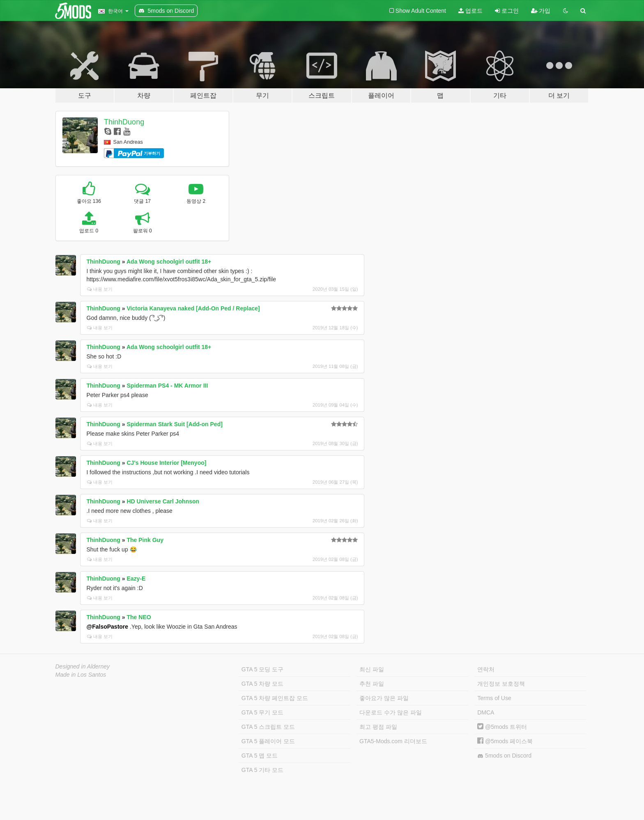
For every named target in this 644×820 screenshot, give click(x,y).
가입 (541, 11)
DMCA (486, 712)
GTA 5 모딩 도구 (262, 669)
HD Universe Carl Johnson (163, 501)
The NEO (139, 617)
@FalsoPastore (108, 627)
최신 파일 (372, 669)
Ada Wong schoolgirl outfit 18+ (169, 262)
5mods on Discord (504, 756)
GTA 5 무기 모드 (262, 712)
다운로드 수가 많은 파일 (391, 712)
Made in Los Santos (81, 675)
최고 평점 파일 (378, 727)
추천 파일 (372, 684)
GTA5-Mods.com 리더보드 (393, 741)
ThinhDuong (124, 122)
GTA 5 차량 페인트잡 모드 (275, 698)
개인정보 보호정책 (501, 684)
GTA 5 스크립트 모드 (268, 727)
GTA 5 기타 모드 (262, 770)
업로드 (470, 11)
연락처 (486, 669)
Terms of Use (494, 698)
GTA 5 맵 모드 (260, 756)
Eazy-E (136, 579)
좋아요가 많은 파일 (384, 698)
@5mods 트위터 (502, 727)
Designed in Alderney (83, 666)
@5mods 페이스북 (505, 741)
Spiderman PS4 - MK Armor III (168, 386)
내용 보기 (100, 289)
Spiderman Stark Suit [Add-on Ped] (175, 424)
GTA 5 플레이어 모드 (268, 741)
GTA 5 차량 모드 (262, 684)
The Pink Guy (145, 540)
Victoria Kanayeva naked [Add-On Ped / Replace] (193, 308)
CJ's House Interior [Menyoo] (167, 463)
